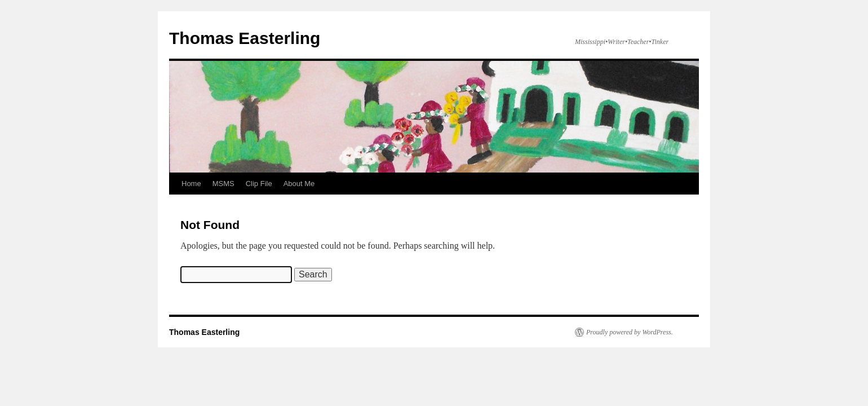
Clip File (259, 184)
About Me (299, 184)
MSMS (223, 184)
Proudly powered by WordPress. (630, 332)
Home (191, 184)
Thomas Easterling (245, 38)
